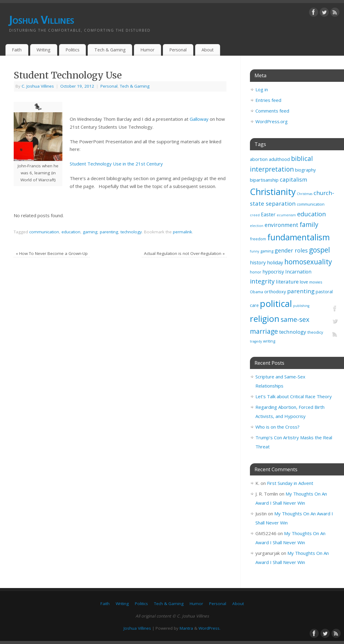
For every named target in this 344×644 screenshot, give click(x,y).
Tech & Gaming (110, 50)
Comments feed (272, 111)
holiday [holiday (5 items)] (275, 263)
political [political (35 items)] (276, 304)
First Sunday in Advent (290, 483)
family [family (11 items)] (309, 225)
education (71, 232)
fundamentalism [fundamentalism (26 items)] (298, 237)
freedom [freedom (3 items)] (258, 239)
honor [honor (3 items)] (256, 272)
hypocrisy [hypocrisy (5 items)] (273, 272)
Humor (147, 50)
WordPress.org (272, 121)
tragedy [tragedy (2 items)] (256, 341)
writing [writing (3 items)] (269, 341)
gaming (90, 232)
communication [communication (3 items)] (311, 204)
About (208, 50)
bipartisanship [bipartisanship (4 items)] (264, 180)
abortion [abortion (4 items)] (259, 159)
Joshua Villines (42, 20)
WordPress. (209, 628)
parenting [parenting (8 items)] (301, 291)
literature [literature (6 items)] (287, 282)
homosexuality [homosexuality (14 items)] (308, 262)
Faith (17, 50)
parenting (109, 232)
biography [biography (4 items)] (305, 170)
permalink (183, 232)
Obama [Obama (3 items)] (256, 292)
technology (131, 232)
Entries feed (268, 100)
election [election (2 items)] (257, 226)
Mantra (186, 628)
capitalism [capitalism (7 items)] (293, 179)
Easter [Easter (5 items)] (268, 214)
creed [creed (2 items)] (255, 215)
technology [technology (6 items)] (293, 332)
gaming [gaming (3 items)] (267, 251)
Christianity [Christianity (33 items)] (273, 191)
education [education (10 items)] (312, 214)
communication (44, 232)
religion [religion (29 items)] (265, 319)
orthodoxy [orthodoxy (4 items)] (275, 292)
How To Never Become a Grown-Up (52, 253)
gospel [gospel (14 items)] (319, 250)
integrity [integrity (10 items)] (262, 281)
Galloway (199, 119)
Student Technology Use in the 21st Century (116, 164)
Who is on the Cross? (277, 427)
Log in (262, 89)
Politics (72, 50)
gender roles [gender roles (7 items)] (291, 250)
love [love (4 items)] (304, 282)
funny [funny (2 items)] (254, 251)
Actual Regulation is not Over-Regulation (184, 253)
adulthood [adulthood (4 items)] (279, 159)
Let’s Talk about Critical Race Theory (294, 396)
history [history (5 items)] (258, 263)
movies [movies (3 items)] (316, 282)
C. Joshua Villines (38, 86)
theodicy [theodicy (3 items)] (315, 332)
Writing (44, 50)
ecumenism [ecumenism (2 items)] (286, 215)
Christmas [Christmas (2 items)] (305, 194)
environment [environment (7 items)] (281, 225)
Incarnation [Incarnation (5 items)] (298, 272)
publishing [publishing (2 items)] (301, 306)
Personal (178, 50)
